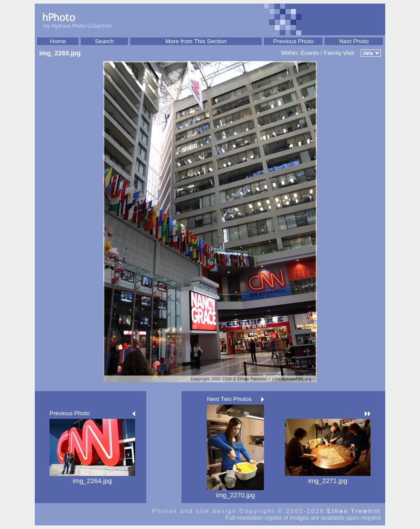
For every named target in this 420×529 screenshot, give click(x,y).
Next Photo (354, 41)
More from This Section (196, 41)
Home (58, 41)
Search (104, 41)
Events (310, 53)
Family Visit (339, 53)
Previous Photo (293, 41)
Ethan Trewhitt (354, 511)
